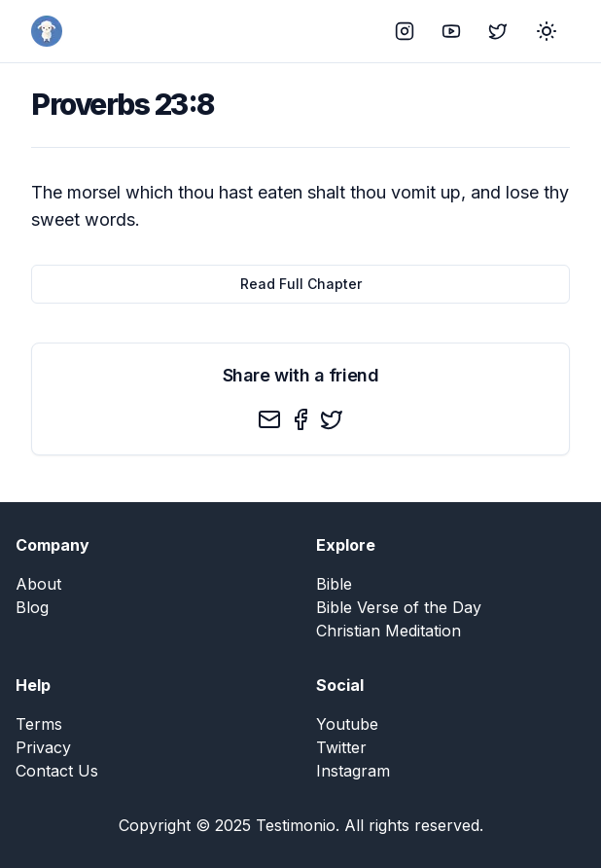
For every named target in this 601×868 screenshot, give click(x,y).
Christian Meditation (389, 631)
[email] (269, 419)
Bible (334, 584)
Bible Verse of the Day (399, 607)
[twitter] (332, 419)
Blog (32, 607)
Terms (39, 724)
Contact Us (57, 771)
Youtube (347, 724)
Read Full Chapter (301, 284)
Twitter (341, 747)
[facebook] (300, 419)
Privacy (43, 747)
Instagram (353, 771)
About (38, 584)
